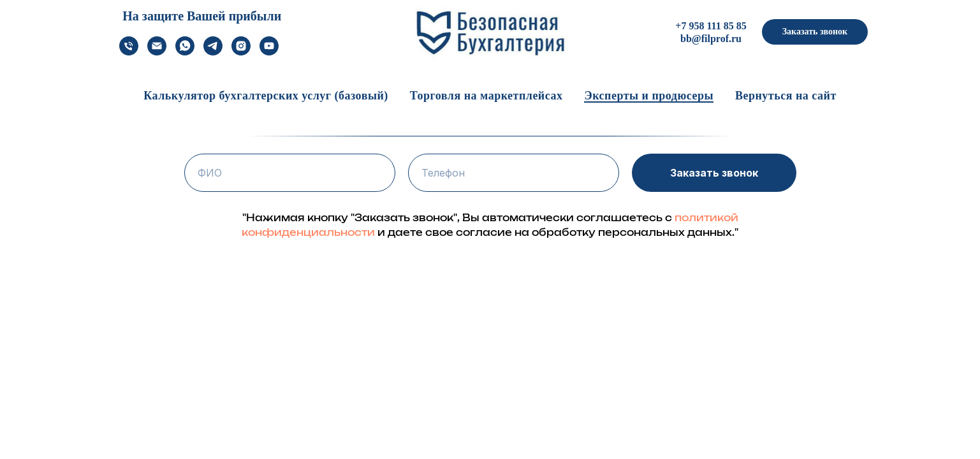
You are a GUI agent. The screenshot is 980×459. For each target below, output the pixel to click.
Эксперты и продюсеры (649, 96)
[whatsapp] (185, 52)
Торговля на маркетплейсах (486, 96)
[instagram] (241, 52)
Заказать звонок (714, 173)
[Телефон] (129, 52)
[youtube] (269, 52)
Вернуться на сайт (786, 96)
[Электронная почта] (157, 52)
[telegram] (213, 52)
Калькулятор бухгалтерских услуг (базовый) (266, 96)
